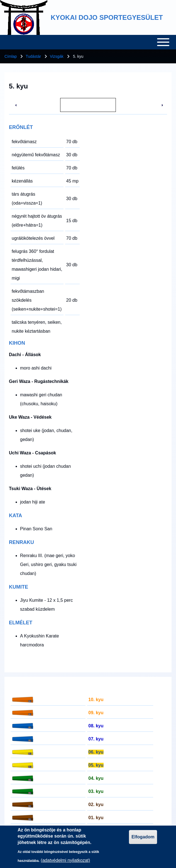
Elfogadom (143, 837)
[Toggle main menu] (88, 42)
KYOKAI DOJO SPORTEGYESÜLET (107, 17)
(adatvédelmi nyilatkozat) (65, 860)
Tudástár (33, 56)
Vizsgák (57, 56)
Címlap (11, 56)
